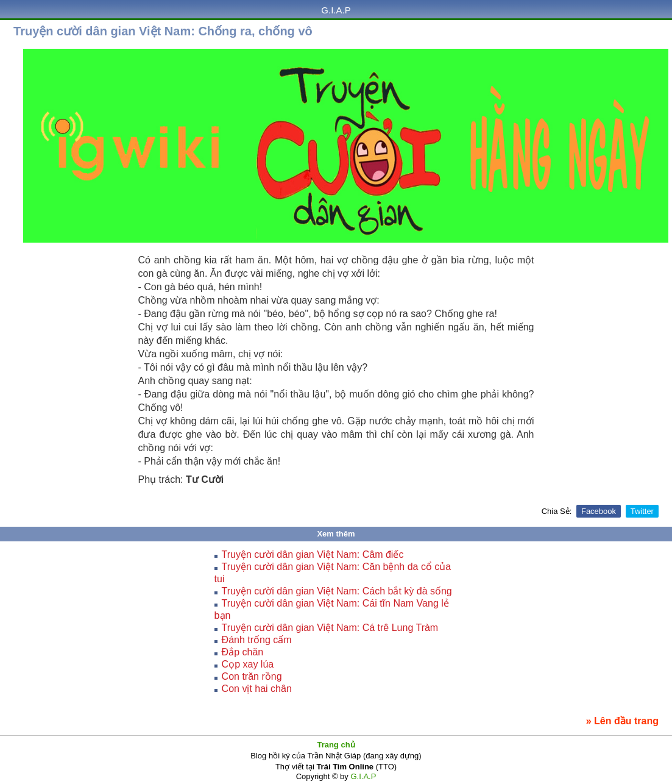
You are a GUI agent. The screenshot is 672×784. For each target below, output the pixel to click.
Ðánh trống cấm (257, 640)
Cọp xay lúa (248, 664)
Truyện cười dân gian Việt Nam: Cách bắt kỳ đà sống (337, 591)
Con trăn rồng (252, 676)
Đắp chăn (243, 652)
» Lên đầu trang (622, 721)
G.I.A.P (336, 10)
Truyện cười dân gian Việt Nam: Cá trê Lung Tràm (330, 628)
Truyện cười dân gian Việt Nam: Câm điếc (313, 554)
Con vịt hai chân (257, 689)
